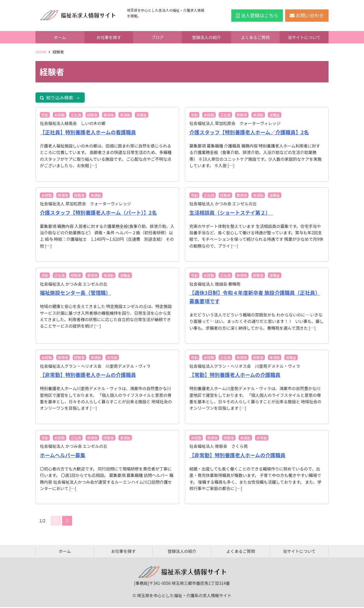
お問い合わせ (307, 15)
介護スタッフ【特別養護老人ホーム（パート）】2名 (101, 213)
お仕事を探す (109, 37)
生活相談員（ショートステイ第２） (233, 213)
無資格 (63, 196)
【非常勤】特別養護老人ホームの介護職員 (90, 376)
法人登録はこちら (257, 15)
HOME (41, 52)
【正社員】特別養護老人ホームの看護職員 (90, 133)
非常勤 (112, 359)
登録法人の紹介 (206, 37)
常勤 (45, 116)
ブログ (158, 37)
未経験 (59, 116)
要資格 (109, 116)
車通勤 (125, 116)
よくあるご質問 (255, 37)
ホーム (60, 37)
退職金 (142, 116)
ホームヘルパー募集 (63, 456)
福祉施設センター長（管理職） (77, 294)
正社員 (76, 116)
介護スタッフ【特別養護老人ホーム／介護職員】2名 (251, 133)
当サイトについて (304, 37)
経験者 (92, 116)
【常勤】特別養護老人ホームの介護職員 (237, 376)
